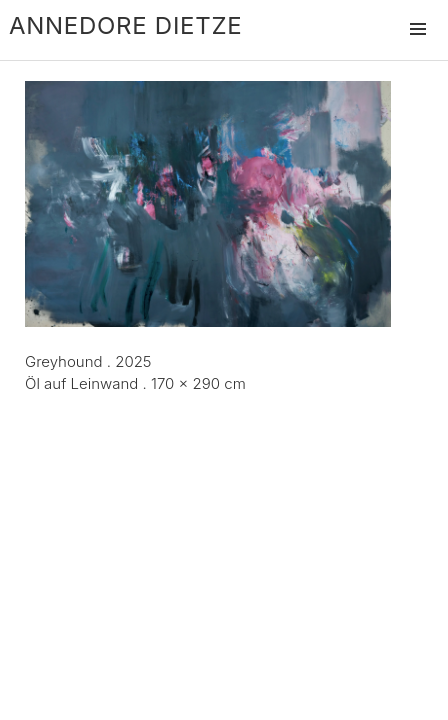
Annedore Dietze (125, 25)
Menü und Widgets (418, 50)
